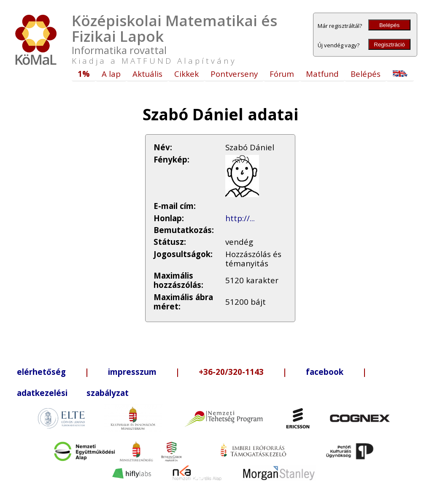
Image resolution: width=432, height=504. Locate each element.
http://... (240, 218)
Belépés (389, 25)
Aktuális (147, 74)
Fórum (282, 74)
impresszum (132, 372)
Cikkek (186, 74)
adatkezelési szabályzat (73, 393)
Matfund (322, 74)
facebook (325, 372)
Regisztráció (389, 45)
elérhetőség (41, 372)
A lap (111, 74)
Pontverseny (234, 74)
